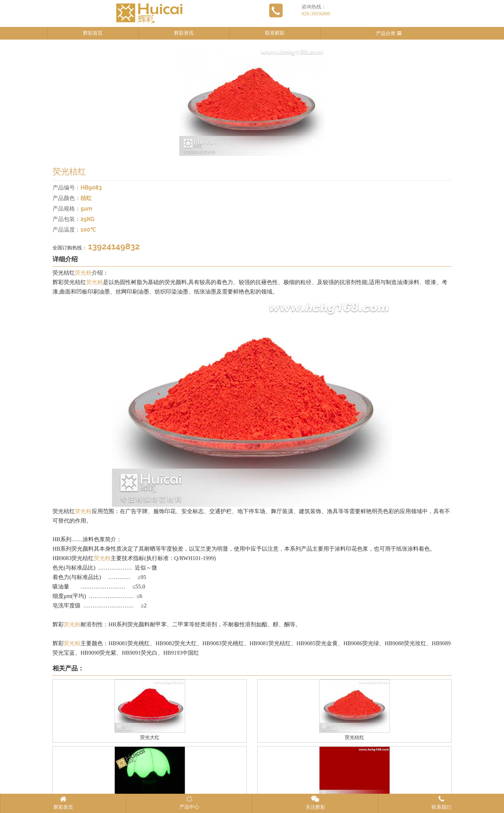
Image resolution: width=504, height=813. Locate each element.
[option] (252, 101)
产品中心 (189, 802)
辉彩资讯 (184, 33)
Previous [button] (42, 101)
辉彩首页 (93, 33)
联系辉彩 (275, 33)
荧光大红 (150, 738)
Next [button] (462, 101)
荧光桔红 (355, 738)
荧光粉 (83, 273)
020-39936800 (316, 14)
